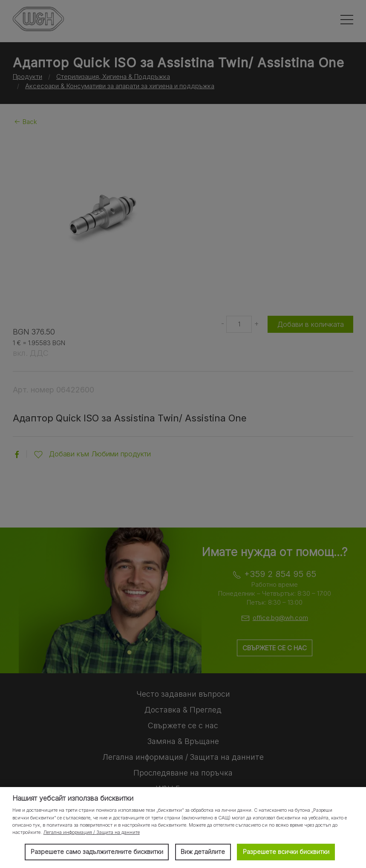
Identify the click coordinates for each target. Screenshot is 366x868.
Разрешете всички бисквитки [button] (286, 852)
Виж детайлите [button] (203, 852)
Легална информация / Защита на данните (92, 832)
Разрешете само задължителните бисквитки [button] (97, 852)
